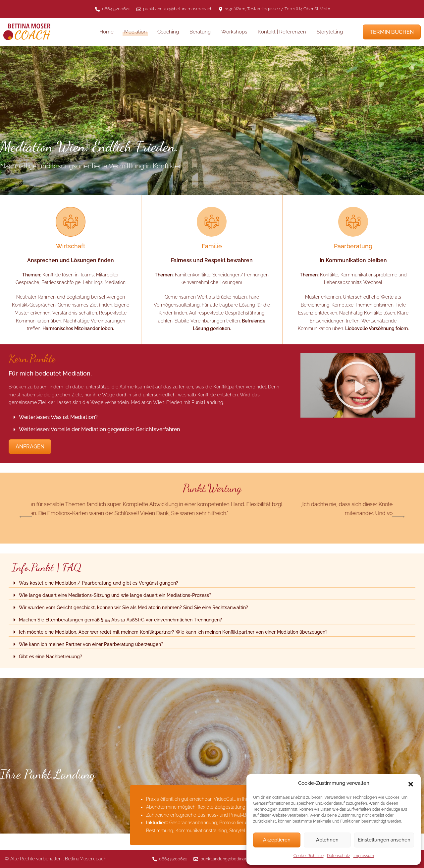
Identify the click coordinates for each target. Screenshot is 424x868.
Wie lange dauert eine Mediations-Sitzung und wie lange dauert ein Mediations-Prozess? (115, 595)
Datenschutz (339, 856)
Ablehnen (327, 840)
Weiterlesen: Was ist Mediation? (58, 417)
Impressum (364, 856)
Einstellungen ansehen (384, 840)
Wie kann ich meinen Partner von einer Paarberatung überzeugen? (91, 644)
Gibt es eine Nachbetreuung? (51, 657)
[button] (411, 783)
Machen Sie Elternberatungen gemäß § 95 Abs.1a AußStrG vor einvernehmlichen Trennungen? (120, 620)
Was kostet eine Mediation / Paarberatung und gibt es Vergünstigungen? (99, 583)
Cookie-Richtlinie (309, 856)
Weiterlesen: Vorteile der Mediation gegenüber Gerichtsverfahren (99, 429)
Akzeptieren (277, 840)
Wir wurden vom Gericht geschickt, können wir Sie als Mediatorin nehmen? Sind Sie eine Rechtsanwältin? (133, 608)
